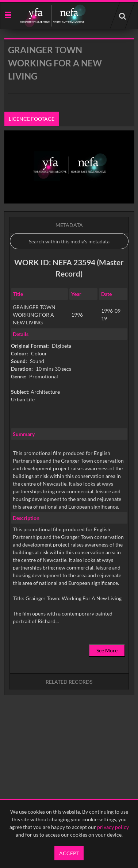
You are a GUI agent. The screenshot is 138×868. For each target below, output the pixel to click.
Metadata (69, 225)
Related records (69, 682)
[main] (69, 385)
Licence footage (32, 119)
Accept (69, 853)
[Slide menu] (8, 14)
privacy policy (113, 827)
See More (107, 650)
